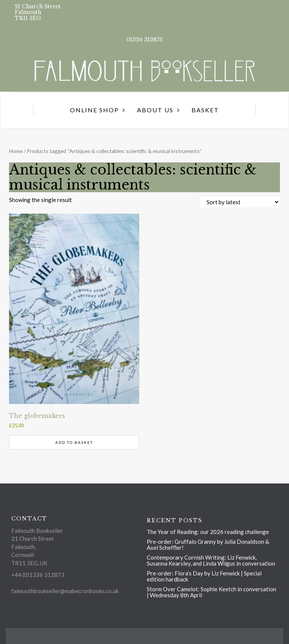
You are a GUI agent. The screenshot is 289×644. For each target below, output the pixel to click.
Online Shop (94, 110)
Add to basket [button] (74, 442)
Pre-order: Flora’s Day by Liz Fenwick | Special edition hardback (204, 576)
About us (155, 110)
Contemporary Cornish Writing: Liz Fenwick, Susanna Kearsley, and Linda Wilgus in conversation (211, 560)
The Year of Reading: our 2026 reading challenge (208, 532)
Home (16, 151)
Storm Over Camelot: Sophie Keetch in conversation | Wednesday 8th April (211, 592)
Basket (205, 110)
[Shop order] (240, 202)
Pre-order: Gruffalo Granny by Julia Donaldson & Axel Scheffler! (208, 545)
